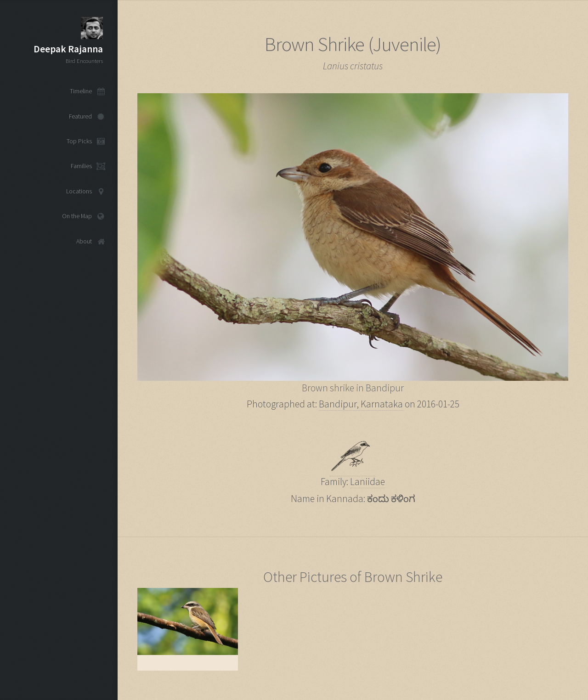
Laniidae (367, 482)
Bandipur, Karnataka (361, 404)
